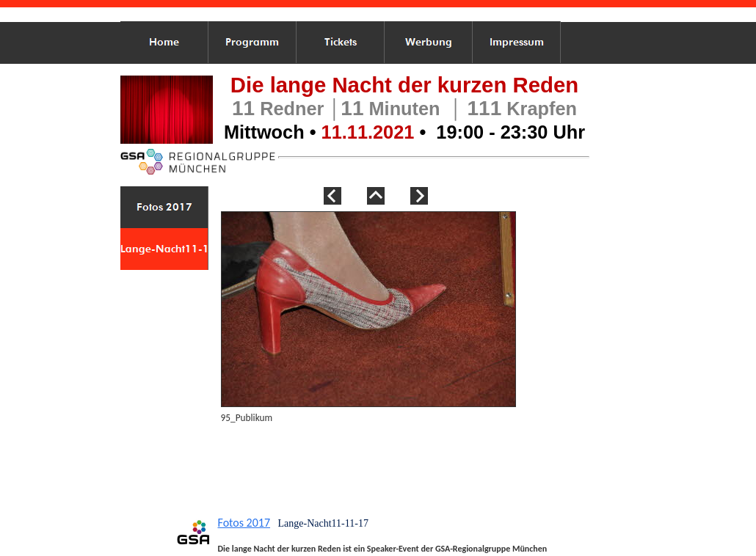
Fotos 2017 (244, 523)
